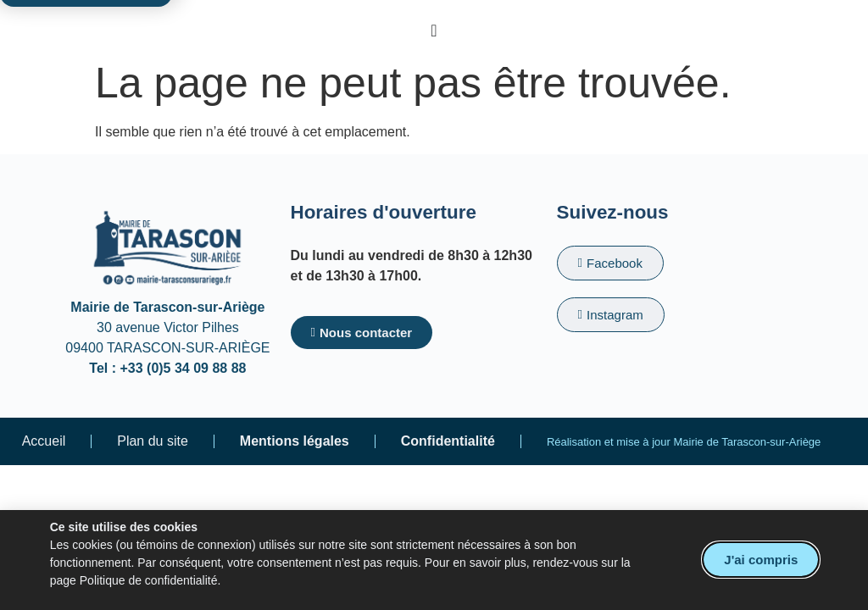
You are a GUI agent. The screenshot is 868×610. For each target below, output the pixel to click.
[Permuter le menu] (434, 30)
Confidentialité (448, 441)
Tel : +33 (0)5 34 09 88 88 (167, 368)
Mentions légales (295, 441)
